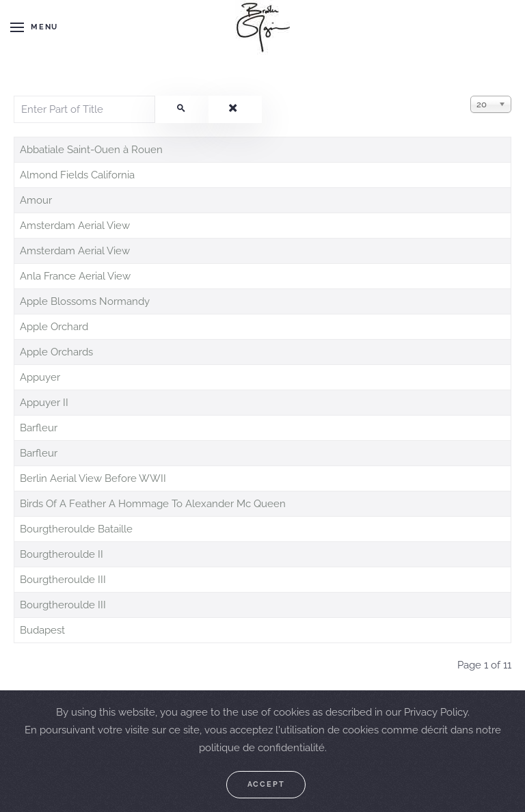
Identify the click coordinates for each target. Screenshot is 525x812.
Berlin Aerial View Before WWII (93, 478)
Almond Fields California (77, 175)
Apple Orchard (54, 327)
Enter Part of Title (14, 96)
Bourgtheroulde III (63, 580)
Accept (266, 784)
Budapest (42, 630)
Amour (36, 200)
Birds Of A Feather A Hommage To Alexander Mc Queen (153, 504)
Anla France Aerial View (75, 276)
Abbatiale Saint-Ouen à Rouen (91, 150)
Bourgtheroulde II (62, 554)
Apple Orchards (56, 352)
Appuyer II (44, 403)
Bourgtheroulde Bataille (76, 529)
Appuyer (40, 377)
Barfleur (39, 428)
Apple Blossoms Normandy (85, 301)
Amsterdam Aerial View (75, 226)
